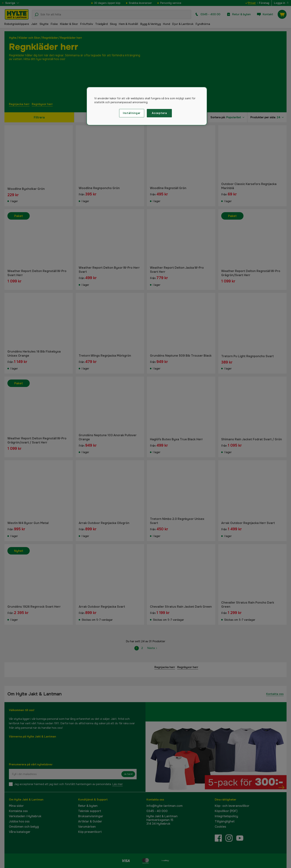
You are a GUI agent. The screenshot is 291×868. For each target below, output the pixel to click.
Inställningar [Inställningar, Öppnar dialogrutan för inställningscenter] (132, 113)
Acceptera (159, 113)
